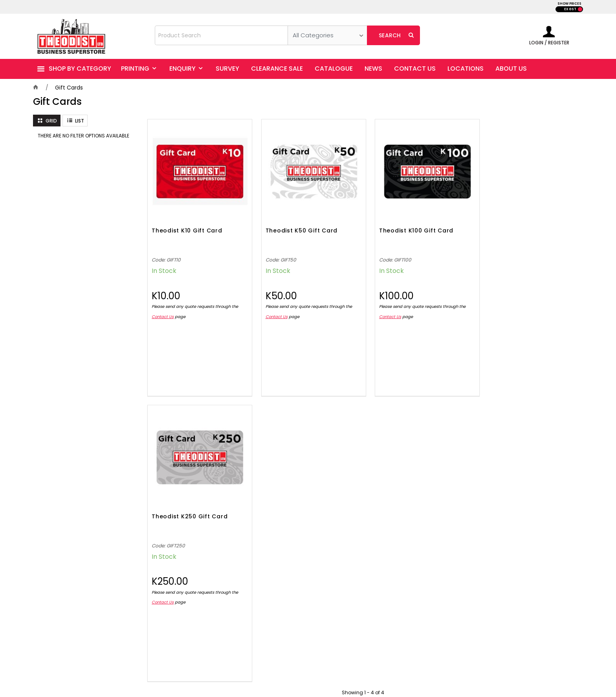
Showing (363, 403)
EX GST (570, 9)
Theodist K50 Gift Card (298, 227)
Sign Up (563, 469)
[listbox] (327, 35)
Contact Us (163, 313)
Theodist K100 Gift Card (409, 227)
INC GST (580, 9)
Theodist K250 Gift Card (520, 227)
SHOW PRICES (569, 4)
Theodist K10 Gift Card (187, 227)
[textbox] (221, 35)
